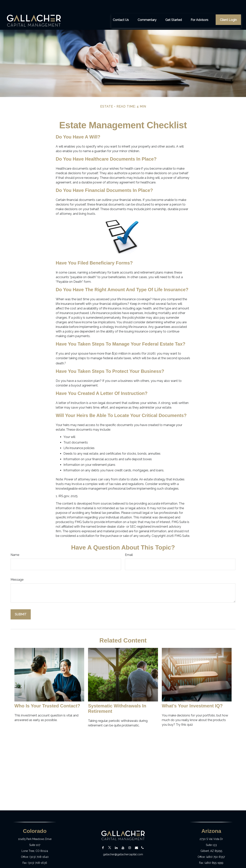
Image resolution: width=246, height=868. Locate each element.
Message (17, 568)
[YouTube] (123, 836)
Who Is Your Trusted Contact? (47, 694)
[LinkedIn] (116, 836)
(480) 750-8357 (215, 845)
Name (15, 543)
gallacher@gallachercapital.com (123, 843)
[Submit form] (21, 603)
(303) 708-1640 (39, 845)
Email (129, 543)
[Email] (137, 836)
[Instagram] (130, 836)
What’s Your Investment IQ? (192, 694)
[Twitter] (110, 836)
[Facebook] (103, 836)
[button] (121, 8)
